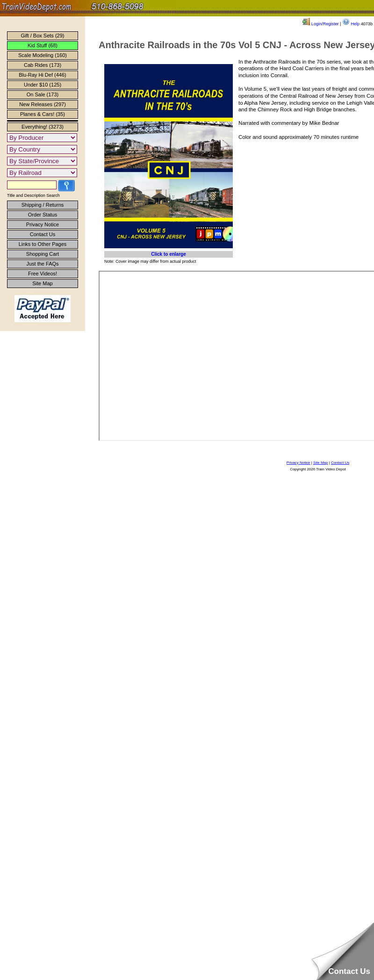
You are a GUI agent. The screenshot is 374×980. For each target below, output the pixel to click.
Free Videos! (43, 274)
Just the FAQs (42, 264)
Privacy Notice (43, 224)
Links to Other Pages (43, 244)
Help (351, 24)
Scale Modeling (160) (43, 55)
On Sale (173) (43, 94)
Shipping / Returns (43, 205)
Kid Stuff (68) (43, 45)
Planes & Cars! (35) (43, 114)
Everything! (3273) (43, 127)
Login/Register (320, 24)
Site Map (42, 283)
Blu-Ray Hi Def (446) (42, 75)
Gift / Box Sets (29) (43, 36)
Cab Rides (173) (43, 65)
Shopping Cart (43, 254)
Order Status (43, 215)
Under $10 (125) (43, 85)
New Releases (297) (43, 104)
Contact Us (43, 234)
